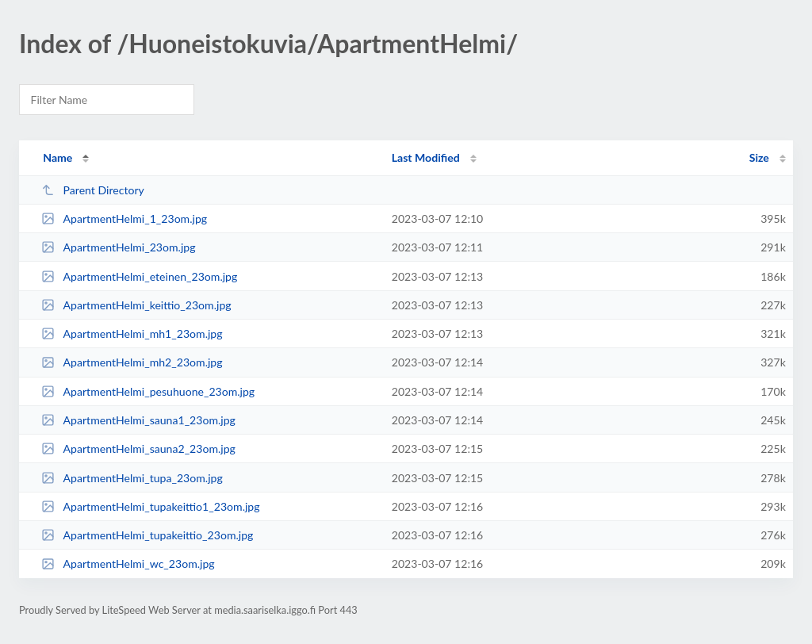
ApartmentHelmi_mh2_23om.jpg (132, 362)
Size (759, 157)
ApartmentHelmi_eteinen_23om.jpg (139, 276)
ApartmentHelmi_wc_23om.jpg (128, 563)
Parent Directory (93, 190)
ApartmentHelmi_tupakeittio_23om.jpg (147, 535)
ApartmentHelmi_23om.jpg (118, 247)
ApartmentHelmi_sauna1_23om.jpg (138, 420)
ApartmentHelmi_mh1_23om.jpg (132, 333)
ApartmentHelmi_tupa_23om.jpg (132, 478)
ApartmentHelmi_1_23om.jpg (124, 218)
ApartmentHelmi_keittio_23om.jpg (136, 305)
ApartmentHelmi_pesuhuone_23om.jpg (148, 391)
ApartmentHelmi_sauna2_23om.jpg (138, 448)
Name (57, 157)
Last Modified (426, 157)
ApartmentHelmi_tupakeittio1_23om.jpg (150, 506)
